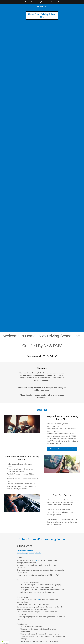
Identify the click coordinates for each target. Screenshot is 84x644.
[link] (42, 17)
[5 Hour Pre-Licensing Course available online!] (42, 2)
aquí (38, 600)
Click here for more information (62, 449)
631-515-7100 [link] (42, 7)
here (36, 560)
